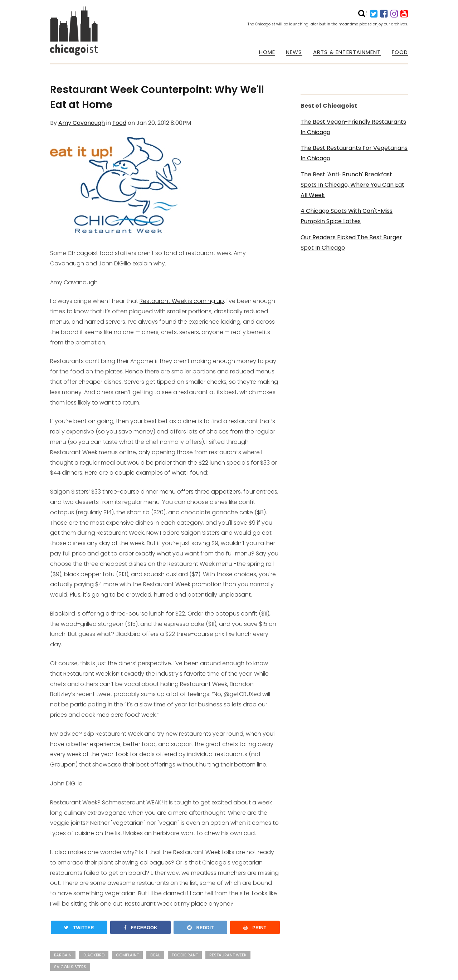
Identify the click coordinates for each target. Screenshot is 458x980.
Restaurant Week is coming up (182, 301)
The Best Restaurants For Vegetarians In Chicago (354, 153)
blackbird (94, 955)
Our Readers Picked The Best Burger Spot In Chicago (351, 242)
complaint (127, 955)
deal (155, 955)
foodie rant (185, 955)
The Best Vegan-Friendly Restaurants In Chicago (353, 127)
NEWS (294, 52)
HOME (267, 52)
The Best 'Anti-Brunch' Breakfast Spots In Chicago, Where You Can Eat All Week (352, 185)
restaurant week (228, 955)
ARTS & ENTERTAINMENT (347, 52)
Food (119, 123)
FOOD (400, 52)
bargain (63, 955)
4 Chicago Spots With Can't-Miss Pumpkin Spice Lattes (347, 216)
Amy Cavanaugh (82, 123)
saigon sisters (70, 967)
